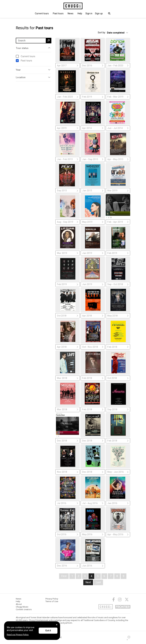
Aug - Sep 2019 (68, 222)
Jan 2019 (93, 253)
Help (80, 13)
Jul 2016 (68, 503)
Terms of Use (52, 601)
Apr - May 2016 (118, 534)
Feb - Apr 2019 (118, 222)
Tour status (22, 48)
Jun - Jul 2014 (118, 128)
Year (18, 70)
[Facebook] (113, 599)
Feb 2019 (93, 97)
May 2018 (118, 316)
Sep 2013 (68, 191)
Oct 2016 (68, 534)
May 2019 (93, 222)
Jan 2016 (118, 503)
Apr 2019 (68, 128)
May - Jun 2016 (118, 472)
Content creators (24, 609)
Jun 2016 (93, 566)
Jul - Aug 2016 (93, 503)
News (71, 13)
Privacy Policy (52, 599)
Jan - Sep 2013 (93, 159)
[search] (49, 41)
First (64, 576)
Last (98, 582)
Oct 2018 (68, 316)
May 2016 (93, 534)
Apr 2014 (93, 128)
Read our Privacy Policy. (18, 635)
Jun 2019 (93, 284)
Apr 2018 (93, 316)
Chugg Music (22, 607)
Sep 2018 (118, 409)
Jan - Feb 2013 (68, 159)
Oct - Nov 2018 (93, 347)
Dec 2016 (93, 66)
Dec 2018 (68, 441)
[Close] (57, 625)
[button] (89, 13)
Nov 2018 (68, 472)
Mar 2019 (118, 191)
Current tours (42, 13)
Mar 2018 (68, 378)
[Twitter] (127, 599)
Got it (48, 631)
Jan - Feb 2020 (118, 66)
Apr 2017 (68, 66)
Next (88, 582)
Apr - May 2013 (118, 159)
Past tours (58, 13)
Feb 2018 (118, 347)
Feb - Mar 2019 (118, 97)
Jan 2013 (93, 191)
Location (21, 77)
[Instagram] (120, 599)
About (19, 604)
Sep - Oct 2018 (118, 284)
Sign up (99, 13)
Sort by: (102, 33)
